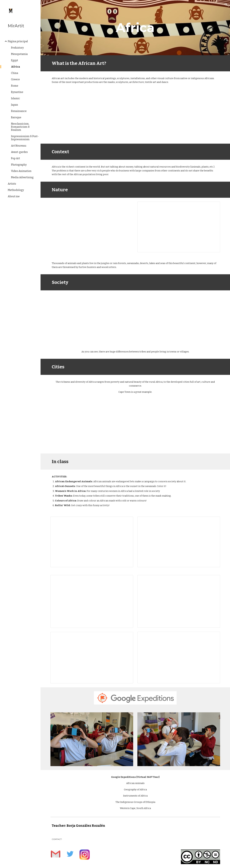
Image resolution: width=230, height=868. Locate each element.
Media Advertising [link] (22, 177)
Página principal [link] (18, 41)
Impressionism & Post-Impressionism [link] (25, 138)
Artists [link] (12, 184)
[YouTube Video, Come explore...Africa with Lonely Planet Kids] (135, 117)
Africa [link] (15, 67)
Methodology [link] (16, 190)
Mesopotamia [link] (19, 54)
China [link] (15, 73)
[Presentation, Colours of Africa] (92, 658)
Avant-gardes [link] (19, 152)
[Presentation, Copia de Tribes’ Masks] (179, 601)
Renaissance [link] (19, 111)
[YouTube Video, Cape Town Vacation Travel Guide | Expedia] (179, 426)
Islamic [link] (15, 98)
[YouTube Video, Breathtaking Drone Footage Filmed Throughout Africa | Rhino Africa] (92, 225)
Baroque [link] (16, 117)
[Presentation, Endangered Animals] (92, 542)
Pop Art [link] (15, 158)
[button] (226, 5)
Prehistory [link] (17, 48)
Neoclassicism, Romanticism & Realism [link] (20, 127)
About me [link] (14, 196)
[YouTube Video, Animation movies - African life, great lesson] (92, 317)
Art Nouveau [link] (19, 146)
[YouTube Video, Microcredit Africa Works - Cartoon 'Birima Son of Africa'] (179, 317)
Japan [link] (15, 105)
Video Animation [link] (21, 171)
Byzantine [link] (17, 92)
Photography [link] (19, 165)
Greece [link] (15, 79)
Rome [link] (15, 86)
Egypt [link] (15, 60)
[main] (135, 28)
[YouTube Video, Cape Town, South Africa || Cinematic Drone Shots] (92, 426)
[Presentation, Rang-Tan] (179, 227)
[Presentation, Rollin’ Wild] (179, 657)
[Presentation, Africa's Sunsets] (179, 542)
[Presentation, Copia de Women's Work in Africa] (92, 601)
